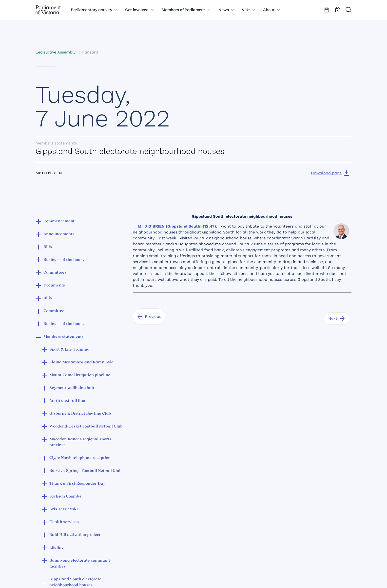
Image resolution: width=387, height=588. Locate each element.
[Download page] (330, 173)
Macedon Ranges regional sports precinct (80, 442)
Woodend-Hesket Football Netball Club (86, 427)
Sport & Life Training (69, 350)
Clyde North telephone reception (80, 458)
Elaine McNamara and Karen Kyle (81, 362)
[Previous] (149, 317)
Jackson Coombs (65, 497)
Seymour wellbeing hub (72, 388)
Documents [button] (54, 285)
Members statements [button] (64, 337)
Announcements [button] (59, 234)
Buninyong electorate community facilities (81, 564)
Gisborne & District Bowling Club (80, 414)
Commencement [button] (59, 221)
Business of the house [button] (64, 260)
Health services (64, 522)
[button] (39, 222)
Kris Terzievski (64, 509)
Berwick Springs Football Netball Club (86, 471)
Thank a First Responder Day (77, 484)
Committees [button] (55, 273)
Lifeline (57, 548)
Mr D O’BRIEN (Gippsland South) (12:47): (177, 226)
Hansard (90, 52)
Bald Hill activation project (75, 535)
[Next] (337, 319)
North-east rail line (67, 401)
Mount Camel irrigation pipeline (80, 375)
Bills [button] (48, 247)
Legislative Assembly (56, 52)
